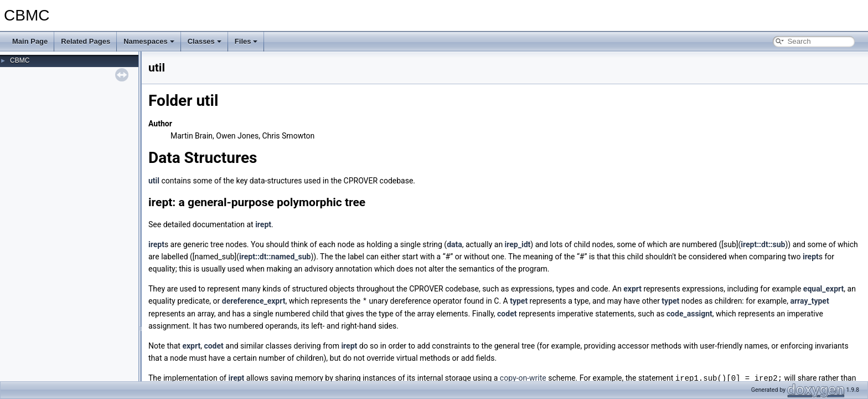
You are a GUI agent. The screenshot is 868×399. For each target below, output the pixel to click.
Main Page (30, 41)
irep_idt (518, 244)
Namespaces (149, 41)
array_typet (809, 301)
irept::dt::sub (763, 244)
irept (263, 224)
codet (507, 313)
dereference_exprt (254, 301)
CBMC (20, 60)
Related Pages (86, 41)
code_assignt (689, 313)
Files (246, 41)
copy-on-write (523, 377)
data (454, 244)
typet (519, 301)
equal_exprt (824, 289)
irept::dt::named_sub (275, 257)
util (154, 181)
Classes (205, 41)
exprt (632, 289)
